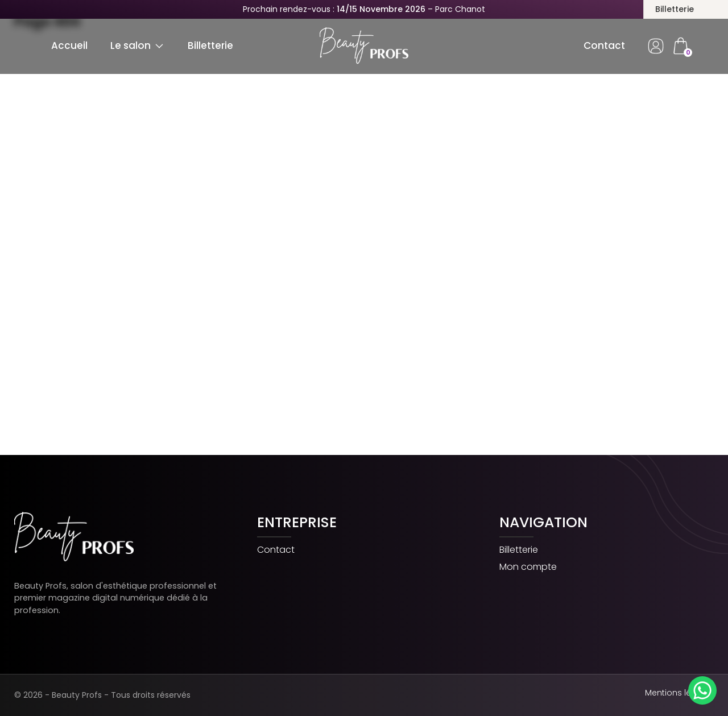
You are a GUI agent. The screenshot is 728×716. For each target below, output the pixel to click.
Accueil (69, 45)
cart (680, 46)
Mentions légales (679, 693)
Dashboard (656, 46)
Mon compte (528, 567)
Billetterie (675, 9)
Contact (604, 45)
